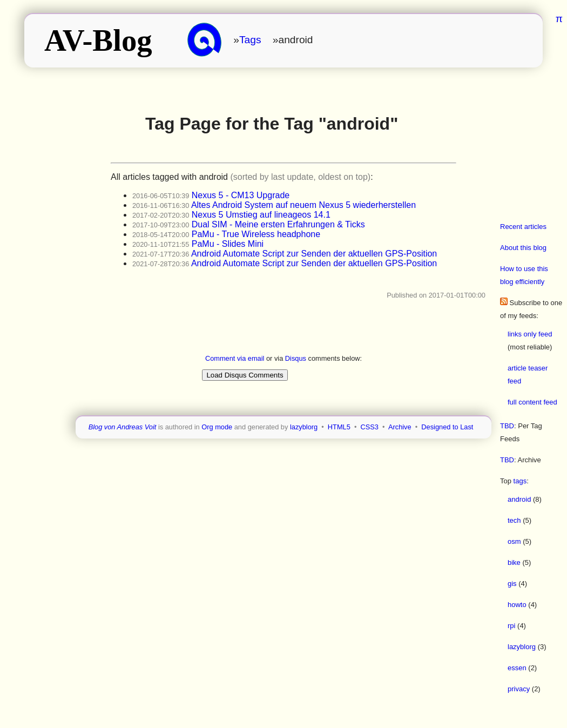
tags (520, 481)
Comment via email (235, 358)
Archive (400, 427)
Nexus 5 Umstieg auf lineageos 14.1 (261, 215)
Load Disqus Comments (245, 375)
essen (517, 668)
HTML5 (339, 427)
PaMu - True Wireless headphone (256, 234)
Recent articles (523, 227)
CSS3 (370, 427)
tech (514, 520)
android (519, 499)
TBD (507, 426)
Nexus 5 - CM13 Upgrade (241, 195)
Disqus (296, 358)
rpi (511, 626)
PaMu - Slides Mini (228, 244)
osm (514, 541)
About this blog (523, 248)
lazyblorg (522, 647)
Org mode (217, 427)
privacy (519, 689)
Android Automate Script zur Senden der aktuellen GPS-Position (314, 254)
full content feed (532, 402)
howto (517, 605)
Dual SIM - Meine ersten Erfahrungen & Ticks (278, 224)
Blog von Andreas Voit (123, 427)
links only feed (530, 334)
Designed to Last (447, 427)
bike (514, 562)
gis (512, 584)
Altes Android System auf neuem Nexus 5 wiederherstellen (303, 205)
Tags (250, 40)
